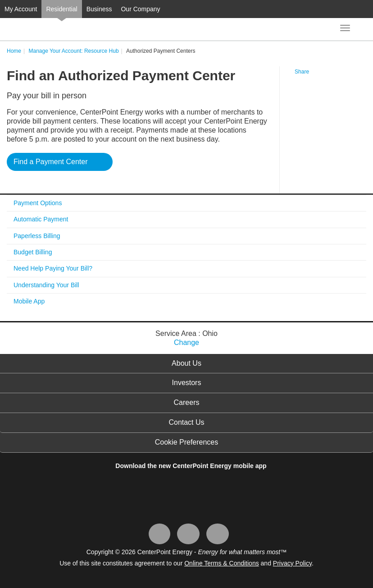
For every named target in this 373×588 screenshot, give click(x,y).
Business (99, 9)
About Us (186, 363)
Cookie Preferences (187, 442)
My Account (21, 9)
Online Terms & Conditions (221, 563)
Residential (61, 9)
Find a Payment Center (51, 162)
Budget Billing (33, 252)
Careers (187, 402)
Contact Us (186, 422)
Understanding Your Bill (46, 285)
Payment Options (38, 203)
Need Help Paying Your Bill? (53, 268)
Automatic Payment (41, 219)
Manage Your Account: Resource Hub (73, 51)
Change (186, 342)
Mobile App (29, 301)
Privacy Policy (292, 563)
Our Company (140, 9)
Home (14, 51)
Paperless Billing (37, 236)
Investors (187, 383)
